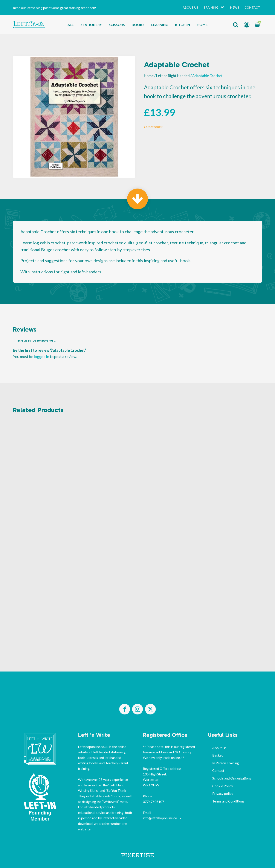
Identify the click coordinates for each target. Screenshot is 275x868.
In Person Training (226, 763)
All (71, 25)
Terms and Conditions (228, 801)
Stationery (91, 25)
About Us (190, 7)
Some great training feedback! (74, 8)
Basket (218, 755)
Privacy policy (223, 793)
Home (202, 25)
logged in (42, 356)
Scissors (117, 25)
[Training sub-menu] (223, 8)
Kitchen (183, 25)
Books (138, 25)
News (235, 7)
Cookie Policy (223, 786)
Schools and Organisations (232, 778)
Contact (252, 7)
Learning (160, 25)
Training (211, 7)
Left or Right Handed (173, 76)
